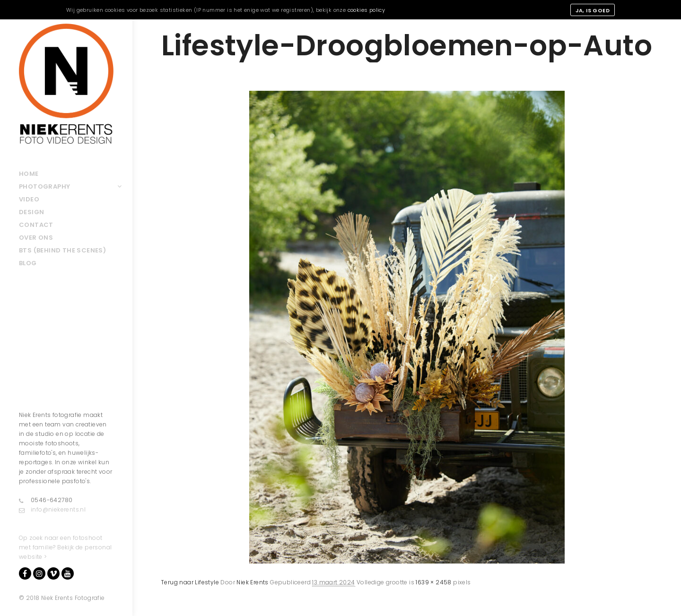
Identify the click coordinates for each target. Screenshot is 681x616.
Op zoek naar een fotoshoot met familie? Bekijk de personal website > (65, 547)
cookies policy (367, 10)
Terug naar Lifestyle (190, 582)
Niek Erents (252, 582)
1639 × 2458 (433, 582)
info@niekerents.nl (52, 510)
